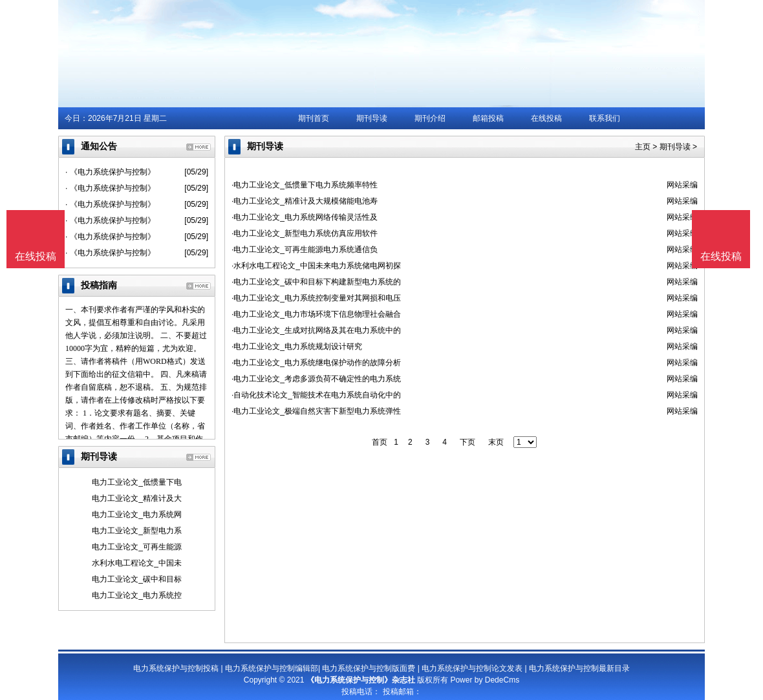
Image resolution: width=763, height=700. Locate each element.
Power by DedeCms (485, 680)
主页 (643, 147)
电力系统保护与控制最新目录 (579, 668)
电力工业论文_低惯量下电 (137, 482)
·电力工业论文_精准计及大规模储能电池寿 (305, 201)
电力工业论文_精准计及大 (137, 498)
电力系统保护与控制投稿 (176, 668)
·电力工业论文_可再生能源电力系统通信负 (305, 249)
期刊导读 (372, 118)
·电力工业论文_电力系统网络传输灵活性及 (305, 217)
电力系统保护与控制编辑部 (272, 668)
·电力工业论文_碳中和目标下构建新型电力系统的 (316, 282)
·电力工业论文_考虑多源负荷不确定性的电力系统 (316, 379)
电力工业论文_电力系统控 (137, 595)
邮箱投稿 (488, 118)
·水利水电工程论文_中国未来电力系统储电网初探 (316, 266)
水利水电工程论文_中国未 (137, 563)
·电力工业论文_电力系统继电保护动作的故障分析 (316, 363)
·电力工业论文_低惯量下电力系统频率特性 (305, 185)
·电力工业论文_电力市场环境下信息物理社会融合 (316, 314)
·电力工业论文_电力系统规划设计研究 (297, 346)
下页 (467, 442)
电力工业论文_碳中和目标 (137, 579)
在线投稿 (546, 118)
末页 (496, 442)
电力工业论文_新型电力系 (137, 531)
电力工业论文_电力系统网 (137, 514)
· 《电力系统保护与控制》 (110, 172)
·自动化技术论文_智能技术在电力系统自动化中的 (316, 395)
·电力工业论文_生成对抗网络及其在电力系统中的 (316, 330)
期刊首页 (314, 118)
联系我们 (605, 118)
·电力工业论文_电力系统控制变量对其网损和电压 (316, 298)
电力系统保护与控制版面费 (369, 668)
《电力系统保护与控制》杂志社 (361, 680)
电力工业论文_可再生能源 (137, 547)
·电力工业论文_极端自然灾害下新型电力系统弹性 (316, 411)
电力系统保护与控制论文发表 (472, 668)
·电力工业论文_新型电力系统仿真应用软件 (305, 233)
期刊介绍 (430, 118)
